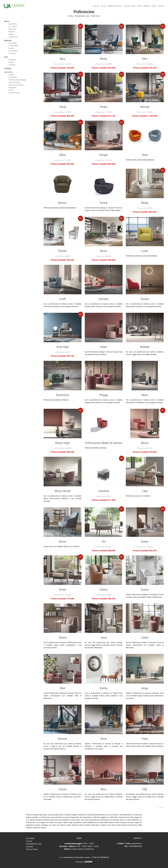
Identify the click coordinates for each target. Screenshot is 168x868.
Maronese (12, 29)
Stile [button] (6, 57)
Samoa (11, 34)
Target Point (13, 37)
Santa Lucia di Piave (16, 85)
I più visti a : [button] (9, 72)
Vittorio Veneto (14, 93)
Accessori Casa (129, 6)
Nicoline (12, 32)
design (11, 62)
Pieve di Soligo (14, 82)
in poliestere (13, 51)
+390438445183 (135, 846)
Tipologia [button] (8, 68)
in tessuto (12, 53)
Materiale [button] (8, 40)
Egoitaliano (13, 24)
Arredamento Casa (114, 6)
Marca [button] (7, 21)
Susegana (12, 88)
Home (71, 16)
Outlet (154, 6)
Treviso (11, 90)
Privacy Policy (32, 849)
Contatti (161, 6)
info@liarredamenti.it (133, 844)
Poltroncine (95, 16)
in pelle (11, 48)
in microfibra (13, 46)
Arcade (11, 75)
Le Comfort (13, 27)
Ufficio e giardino (143, 6)
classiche (12, 60)
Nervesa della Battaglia (17, 80)
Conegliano (13, 77)
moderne (12, 65)
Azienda (96, 6)
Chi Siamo (30, 838)
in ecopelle (13, 43)
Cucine (103, 6)
